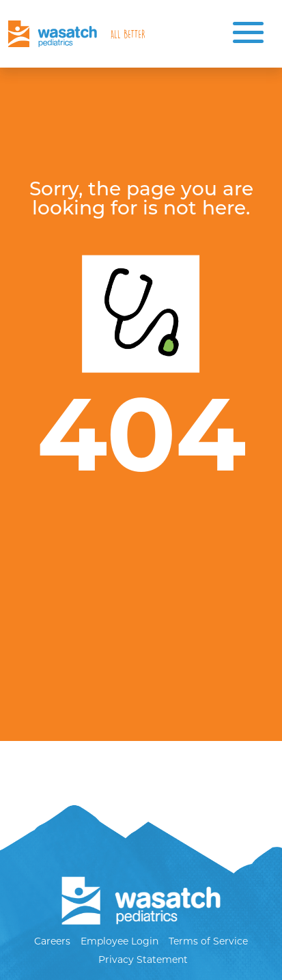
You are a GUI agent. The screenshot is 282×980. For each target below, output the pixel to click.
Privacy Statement (143, 960)
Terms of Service (208, 941)
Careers (52, 941)
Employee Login (119, 941)
